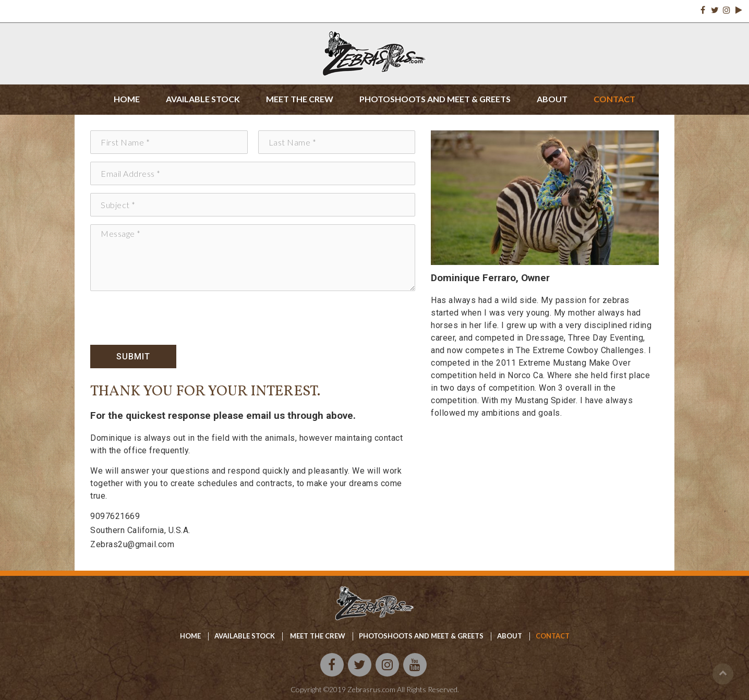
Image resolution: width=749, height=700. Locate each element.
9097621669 (115, 516)
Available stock (203, 99)
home (190, 636)
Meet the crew (300, 99)
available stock (245, 636)
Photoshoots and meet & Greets (421, 636)
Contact (614, 99)
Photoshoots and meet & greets (435, 99)
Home (127, 99)
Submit (133, 357)
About (552, 99)
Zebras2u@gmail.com (132, 544)
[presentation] (170, 319)
